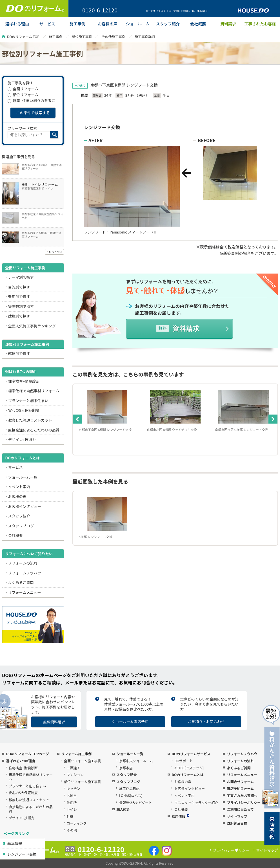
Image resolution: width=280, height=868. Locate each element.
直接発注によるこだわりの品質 (34, 430)
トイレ (72, 809)
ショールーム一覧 (23, 477)
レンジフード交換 (22, 854)
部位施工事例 (82, 37)
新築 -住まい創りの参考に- (32, 101)
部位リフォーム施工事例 (83, 782)
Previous (77, 419)
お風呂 (72, 795)
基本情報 (15, 843)
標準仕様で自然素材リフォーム (34, 391)
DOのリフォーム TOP (23, 37)
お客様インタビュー (25, 506)
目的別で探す (19, 287)
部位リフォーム (23, 95)
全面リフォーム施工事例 (25, 268)
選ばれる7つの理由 (21, 372)
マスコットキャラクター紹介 (196, 802)
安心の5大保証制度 (24, 410)
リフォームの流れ (23, 563)
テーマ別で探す (21, 277)
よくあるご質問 (21, 582)
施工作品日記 (129, 788)
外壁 (70, 816)
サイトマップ (237, 816)
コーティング (77, 823)
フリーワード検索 (22, 128)
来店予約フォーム (240, 788)
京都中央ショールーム (136, 761)
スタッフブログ (21, 526)
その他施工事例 (114, 37)
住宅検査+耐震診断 (24, 381)
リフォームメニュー (25, 592)
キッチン (74, 788)
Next (273, 419)
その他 (72, 830)
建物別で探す (19, 316)
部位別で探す (19, 353)
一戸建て (74, 768)
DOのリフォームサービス (191, 754)
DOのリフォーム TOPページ (27, 754)
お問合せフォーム (240, 782)
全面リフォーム (23, 89)
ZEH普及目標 (237, 823)
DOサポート (184, 761)
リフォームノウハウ (25, 573)
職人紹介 (123, 809)
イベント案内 (19, 487)
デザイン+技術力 (22, 439)
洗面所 (72, 802)
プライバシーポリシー (244, 802)
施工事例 (55, 37)
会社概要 (15, 535)
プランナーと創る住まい (28, 401)
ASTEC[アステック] (189, 768)
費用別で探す (19, 297)
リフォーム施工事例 (76, 754)
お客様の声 (17, 496)
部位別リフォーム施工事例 (27, 344)
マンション (75, 775)
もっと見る (55, 252)
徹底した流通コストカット (30, 420)
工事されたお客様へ (242, 795)
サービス (15, 467)
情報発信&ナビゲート (135, 802)
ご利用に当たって (240, 809)
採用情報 (180, 816)
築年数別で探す (21, 306)
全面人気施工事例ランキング (32, 326)
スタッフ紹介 (19, 516)
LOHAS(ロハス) (131, 795)
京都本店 (126, 768)
